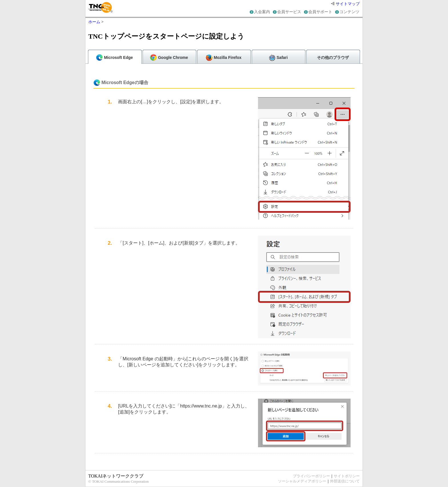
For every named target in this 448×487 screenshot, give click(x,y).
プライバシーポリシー (311, 476)
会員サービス (289, 12)
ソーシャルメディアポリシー (302, 481)
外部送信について (345, 481)
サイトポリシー (347, 476)
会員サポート (320, 12)
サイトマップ (345, 4)
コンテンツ (349, 12)
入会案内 (262, 12)
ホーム (94, 22)
